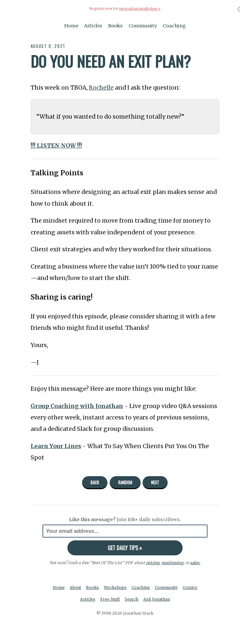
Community (143, 25)
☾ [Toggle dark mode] (240, 9)
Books (115, 25)
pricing (153, 562)
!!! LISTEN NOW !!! (56, 145)
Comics (191, 587)
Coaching (174, 25)
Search (132, 599)
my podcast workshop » (140, 9)
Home (71, 25)
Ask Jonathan (157, 599)
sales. (195, 562)
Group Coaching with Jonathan (77, 406)
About (75, 587)
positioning (172, 562)
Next (155, 482)
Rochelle (101, 87)
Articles (93, 25)
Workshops (115, 587)
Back (95, 482)
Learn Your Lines (56, 446)
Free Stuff (110, 599)
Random (125, 482)
